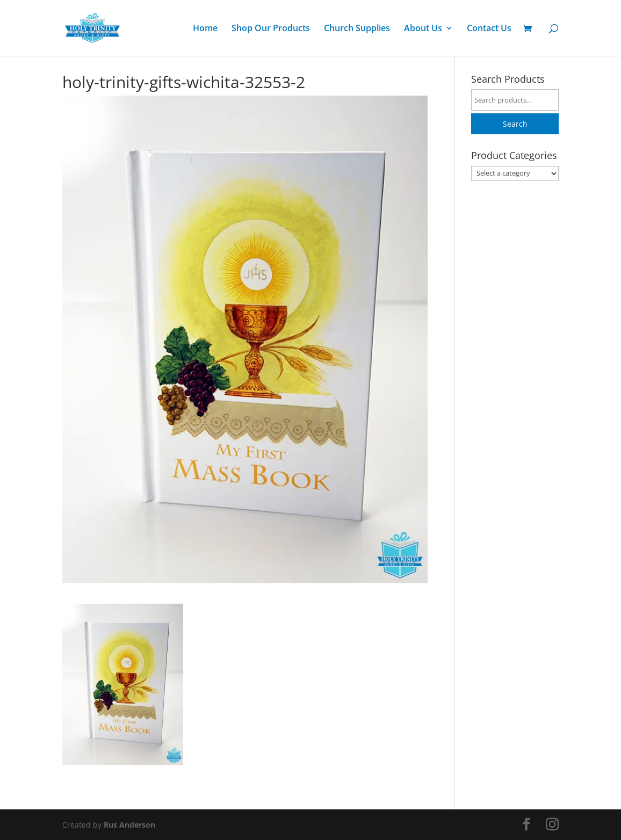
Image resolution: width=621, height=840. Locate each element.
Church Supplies (357, 29)
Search (515, 124)
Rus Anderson (129, 825)
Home (205, 29)
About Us (423, 29)
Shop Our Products (271, 29)
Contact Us (489, 29)
